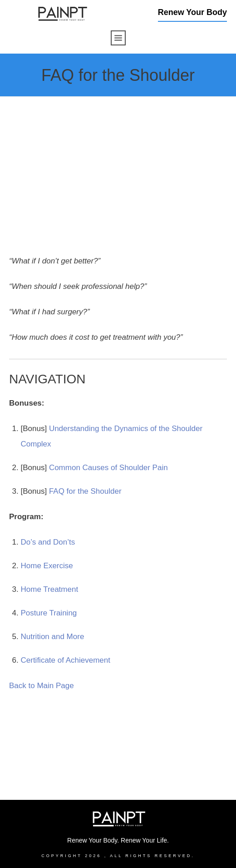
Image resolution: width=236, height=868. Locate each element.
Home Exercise (47, 566)
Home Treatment (50, 589)
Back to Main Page (42, 686)
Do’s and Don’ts (48, 542)
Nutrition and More (53, 637)
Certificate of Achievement (66, 660)
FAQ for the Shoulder (85, 491)
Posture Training (49, 613)
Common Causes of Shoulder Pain (108, 468)
